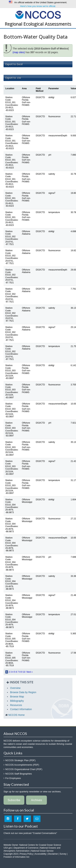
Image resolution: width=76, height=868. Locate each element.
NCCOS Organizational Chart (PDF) (24, 769)
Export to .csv (13, 78)
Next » (30, 672)
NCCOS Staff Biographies (19, 774)
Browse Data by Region (23, 692)
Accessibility (40, 854)
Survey (63, 854)
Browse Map (17, 697)
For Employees (13, 778)
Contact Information (21, 709)
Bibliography (17, 701)
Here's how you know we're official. (38, 6)
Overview (15, 688)
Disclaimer (53, 854)
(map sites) (19, 52)
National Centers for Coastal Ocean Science (38, 15)
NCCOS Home (17, 715)
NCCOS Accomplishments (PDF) (22, 765)
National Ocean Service (42, 851)
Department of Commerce (26, 848)
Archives (36, 800)
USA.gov (8, 848)
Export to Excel (14, 64)
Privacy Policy (26, 854)
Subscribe (14, 800)
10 (24, 672)
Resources (16, 705)
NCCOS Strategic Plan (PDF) (20, 760)
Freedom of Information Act (16, 857)
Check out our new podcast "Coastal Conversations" (30, 833)
